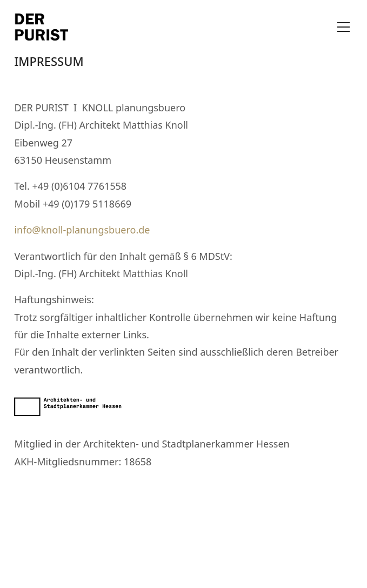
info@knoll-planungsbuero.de (82, 230)
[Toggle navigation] (343, 27)
